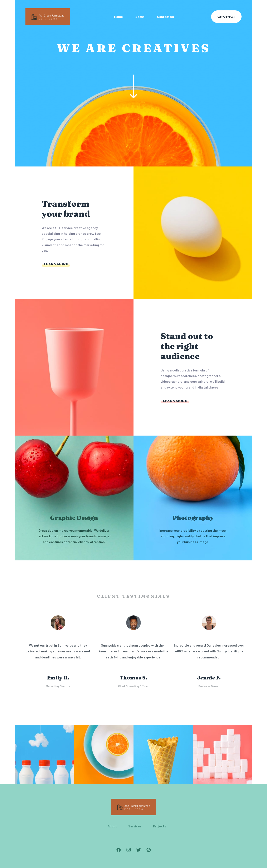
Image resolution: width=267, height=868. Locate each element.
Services (135, 826)
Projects (160, 826)
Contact (226, 17)
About (112, 826)
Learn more (56, 264)
